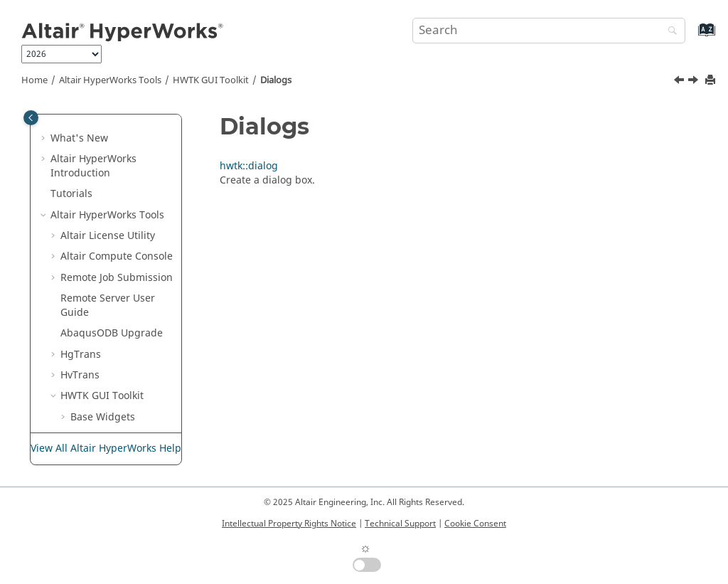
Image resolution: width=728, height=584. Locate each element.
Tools (110, 80)
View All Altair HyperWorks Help (106, 448)
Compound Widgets (118, 261)
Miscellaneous (105, 323)
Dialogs (276, 80)
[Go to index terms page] (691, 37)
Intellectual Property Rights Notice (289, 524)
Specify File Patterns (118, 386)
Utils (81, 345)
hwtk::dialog (109, 303)
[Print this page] (712, 81)
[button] (55, 122)
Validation (94, 365)
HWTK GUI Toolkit (211, 80)
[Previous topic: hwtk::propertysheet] (680, 82)
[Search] (669, 32)
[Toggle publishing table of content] (31, 118)
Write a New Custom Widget (119, 414)
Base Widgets (103, 240)
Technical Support (400, 524)
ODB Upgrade (112, 156)
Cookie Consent (475, 524)
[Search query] (549, 31)
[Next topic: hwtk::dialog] (695, 82)
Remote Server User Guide (108, 128)
